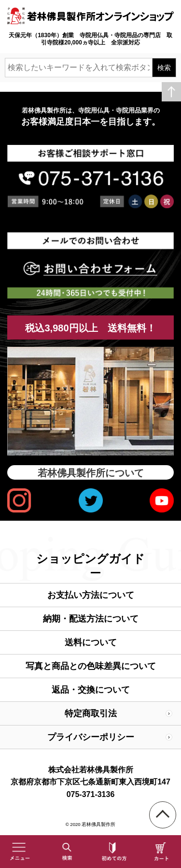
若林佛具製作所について (91, 473)
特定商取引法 (91, 713)
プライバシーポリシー (91, 737)
